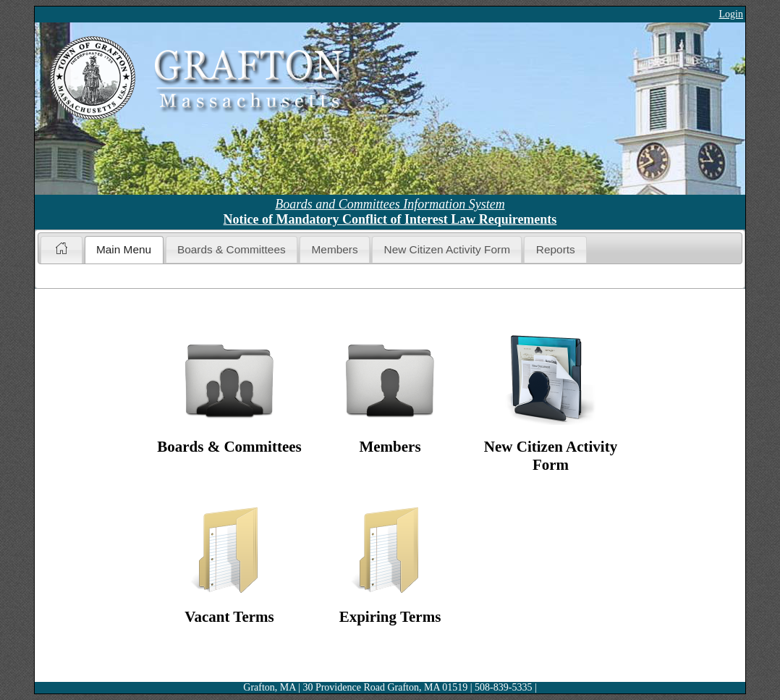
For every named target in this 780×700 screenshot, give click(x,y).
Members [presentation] (335, 249)
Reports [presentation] (556, 249)
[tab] (61, 249)
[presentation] (61, 250)
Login (731, 14)
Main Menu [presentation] (124, 249)
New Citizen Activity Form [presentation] (447, 249)
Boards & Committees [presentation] (232, 249)
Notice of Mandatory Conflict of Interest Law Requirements (390, 219)
